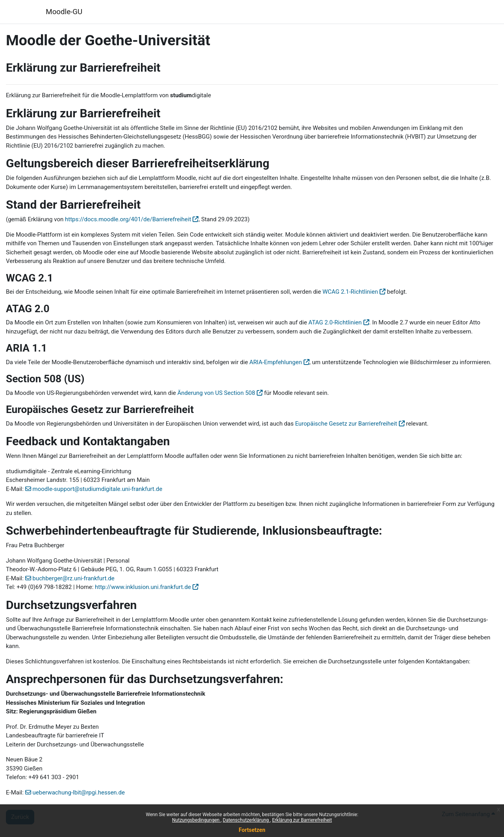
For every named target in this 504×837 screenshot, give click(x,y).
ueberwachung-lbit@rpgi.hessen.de (79, 793)
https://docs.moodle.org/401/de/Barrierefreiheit (128, 219)
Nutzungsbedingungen (196, 820)
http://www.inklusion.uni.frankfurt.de (143, 587)
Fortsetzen (252, 830)
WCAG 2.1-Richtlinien (350, 292)
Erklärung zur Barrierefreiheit (302, 820)
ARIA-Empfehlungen (275, 362)
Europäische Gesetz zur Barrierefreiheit (346, 424)
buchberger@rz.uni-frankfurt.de (74, 578)
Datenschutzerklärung (246, 820)
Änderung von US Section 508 (216, 393)
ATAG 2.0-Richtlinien (335, 322)
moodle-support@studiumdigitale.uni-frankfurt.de (98, 489)
